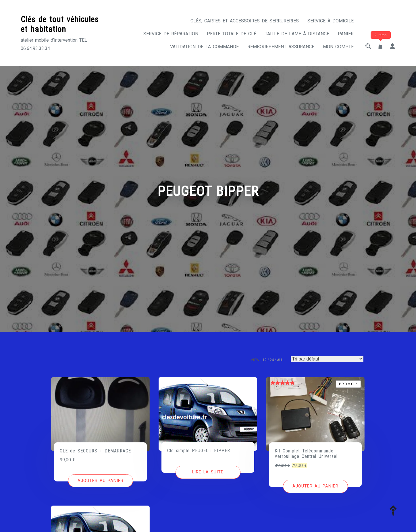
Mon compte (338, 47)
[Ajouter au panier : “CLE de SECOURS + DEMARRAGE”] (101, 481)
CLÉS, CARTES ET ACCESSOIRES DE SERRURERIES (245, 21)
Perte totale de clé (232, 34)
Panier (346, 34)
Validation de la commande (204, 47)
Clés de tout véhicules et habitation (60, 24)
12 (265, 360)
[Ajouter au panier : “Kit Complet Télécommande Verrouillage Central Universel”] (315, 486)
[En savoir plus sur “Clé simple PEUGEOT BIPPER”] (208, 472)
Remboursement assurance (281, 47)
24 (272, 360)
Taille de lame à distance (297, 34)
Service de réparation (171, 34)
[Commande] (327, 359)
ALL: (280, 360)
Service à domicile (331, 21)
